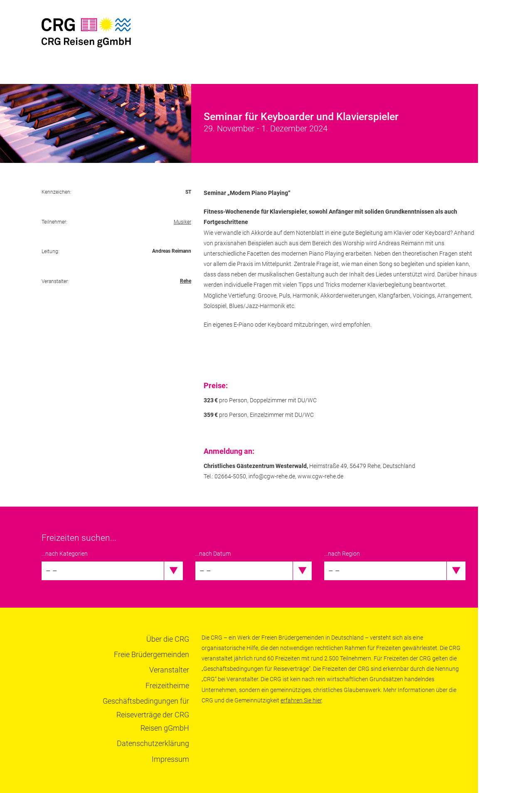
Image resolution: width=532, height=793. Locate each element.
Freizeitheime (167, 686)
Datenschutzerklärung (153, 743)
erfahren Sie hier (301, 700)
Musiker (182, 222)
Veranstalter (169, 670)
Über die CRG (168, 639)
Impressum (170, 759)
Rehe (186, 281)
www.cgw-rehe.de (320, 476)
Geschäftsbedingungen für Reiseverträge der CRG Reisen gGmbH (146, 714)
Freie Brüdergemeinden (151, 654)
